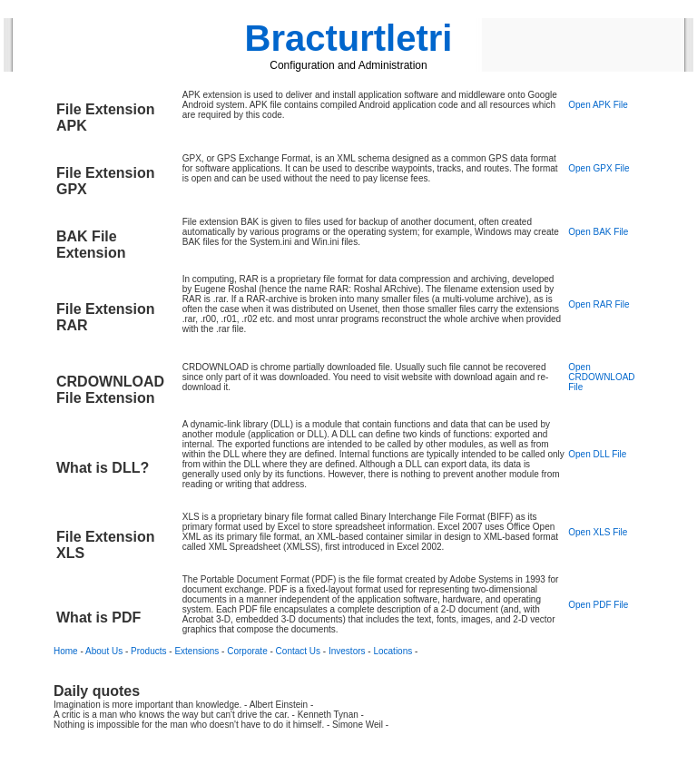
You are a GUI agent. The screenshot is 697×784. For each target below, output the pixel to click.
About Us (104, 651)
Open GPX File (599, 168)
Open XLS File (598, 532)
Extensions (196, 651)
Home (66, 651)
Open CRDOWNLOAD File (601, 377)
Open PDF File (598, 605)
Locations (393, 651)
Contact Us (298, 651)
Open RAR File (599, 304)
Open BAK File (598, 232)
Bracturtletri (349, 38)
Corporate (247, 651)
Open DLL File (597, 454)
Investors (347, 651)
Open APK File (598, 105)
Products (148, 651)
